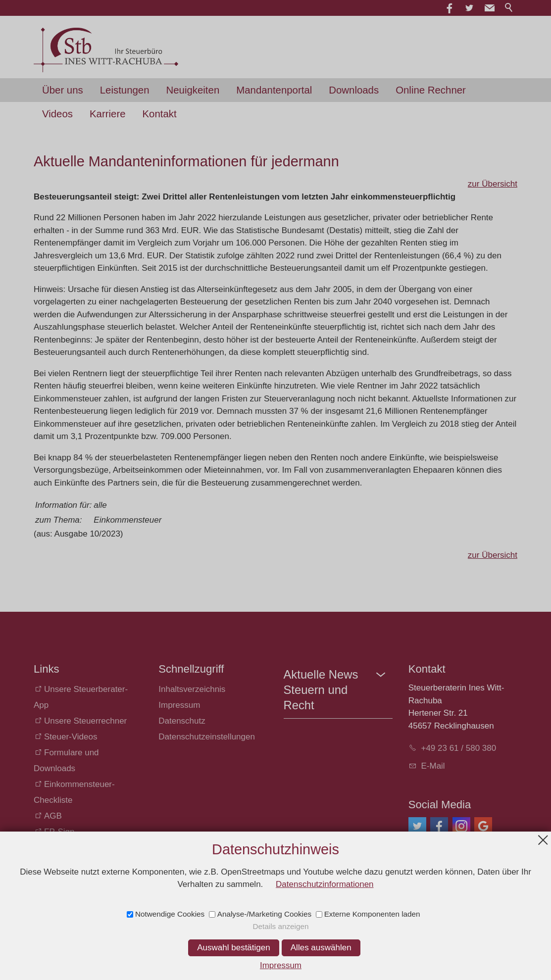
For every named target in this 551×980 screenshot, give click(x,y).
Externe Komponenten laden (372, 914)
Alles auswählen (321, 948)
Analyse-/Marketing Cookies (264, 914)
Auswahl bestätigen (233, 948)
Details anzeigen (280, 926)
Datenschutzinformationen (325, 884)
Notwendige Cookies (170, 914)
